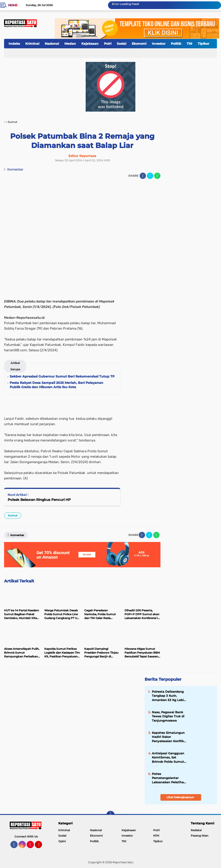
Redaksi (196, 830)
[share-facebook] (143, 176)
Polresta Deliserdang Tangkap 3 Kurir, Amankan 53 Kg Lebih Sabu (169, 696)
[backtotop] (110, 815)
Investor (159, 44)
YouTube (42, 847)
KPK (156, 836)
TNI (189, 44)
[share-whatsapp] (157, 176)
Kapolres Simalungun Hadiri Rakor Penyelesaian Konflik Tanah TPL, (168, 737)
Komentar (14, 169)
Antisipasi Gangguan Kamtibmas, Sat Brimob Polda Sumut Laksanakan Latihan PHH (168, 758)
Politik (176, 44)
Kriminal (32, 44)
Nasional (52, 44)
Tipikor (203, 44)
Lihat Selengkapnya (181, 797)
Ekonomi (139, 44)
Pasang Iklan (200, 836)
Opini (62, 841)
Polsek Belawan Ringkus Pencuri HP (39, 500)
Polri (108, 44)
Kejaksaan (90, 44)
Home (13, 5)
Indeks (14, 44)
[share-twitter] (150, 176)
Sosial (122, 44)
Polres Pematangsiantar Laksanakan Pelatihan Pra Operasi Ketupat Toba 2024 (169, 778)
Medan (70, 44)
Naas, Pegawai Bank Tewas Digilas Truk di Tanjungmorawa (168, 716)
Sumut (13, 515)
